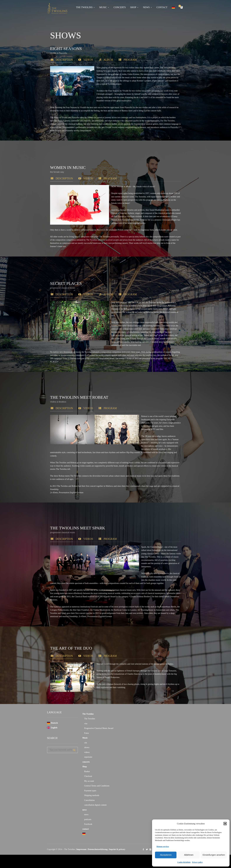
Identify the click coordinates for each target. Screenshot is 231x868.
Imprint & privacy (117, 851)
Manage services (163, 846)
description (58, 60)
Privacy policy (197, 862)
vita (86, 725)
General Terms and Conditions (97, 787)
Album (103, 60)
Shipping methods (92, 797)
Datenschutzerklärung (98, 851)
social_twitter (147, 851)
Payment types (90, 792)
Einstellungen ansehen (214, 855)
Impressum (81, 851)
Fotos (87, 735)
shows (87, 749)
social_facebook (143, 851)
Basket (87, 773)
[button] (225, 824)
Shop (133, 7)
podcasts (88, 821)
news (146, 7)
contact (162, 7)
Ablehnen (189, 855)
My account (89, 783)
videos (82, 60)
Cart (180, 6)
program (125, 60)
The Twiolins (84, 7)
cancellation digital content (95, 806)
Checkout (88, 778)
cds (86, 744)
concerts (120, 7)
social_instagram (150, 851)
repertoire (88, 758)
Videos (82, 660)
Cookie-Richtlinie (184, 862)
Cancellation (89, 802)
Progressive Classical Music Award (99, 730)
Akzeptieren (166, 855)
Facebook (88, 826)
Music (103, 7)
